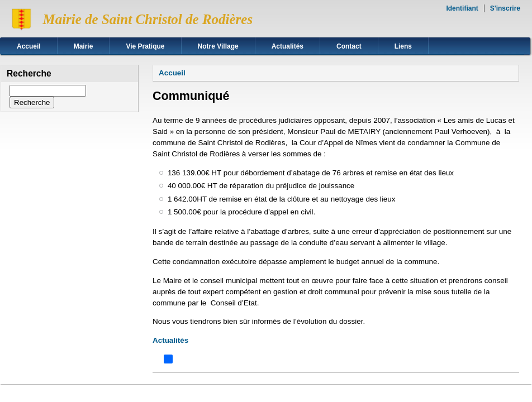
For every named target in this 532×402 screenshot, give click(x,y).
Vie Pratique (145, 46)
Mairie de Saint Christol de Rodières (148, 19)
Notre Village (218, 46)
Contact (349, 46)
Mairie (84, 46)
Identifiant (462, 8)
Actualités (288, 46)
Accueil (29, 46)
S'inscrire (505, 8)
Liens (403, 46)
